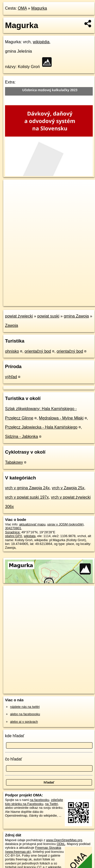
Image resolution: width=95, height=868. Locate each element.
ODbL (61, 844)
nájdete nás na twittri (25, 707)
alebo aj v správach (24, 722)
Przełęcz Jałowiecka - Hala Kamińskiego (41, 427)
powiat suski (48, 316)
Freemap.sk (66, 298)
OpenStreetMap (40, 298)
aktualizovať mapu (32, 524)
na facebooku (39, 800)
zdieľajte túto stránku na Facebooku (34, 802)
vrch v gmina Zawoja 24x (27, 488)
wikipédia (41, 42)
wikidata (30, 536)
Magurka (39, 8)
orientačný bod (38, 351)
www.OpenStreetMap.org (64, 840)
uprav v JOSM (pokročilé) (65, 524)
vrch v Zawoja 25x (68, 488)
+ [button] (12, 188)
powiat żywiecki (19, 316)
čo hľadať (14, 759)
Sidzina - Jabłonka (22, 437)
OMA (22, 8)
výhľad (11, 377)
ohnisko (12, 351)
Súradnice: (13, 532)
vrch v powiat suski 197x (27, 497)
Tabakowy (14, 462)
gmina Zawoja (76, 316)
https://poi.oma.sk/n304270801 (25, 302)
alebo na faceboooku (25, 714)
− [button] (12, 196)
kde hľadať (15, 736)
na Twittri (52, 804)
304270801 (13, 528)
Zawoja (12, 325)
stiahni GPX (14, 536)
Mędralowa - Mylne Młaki (61, 418)
